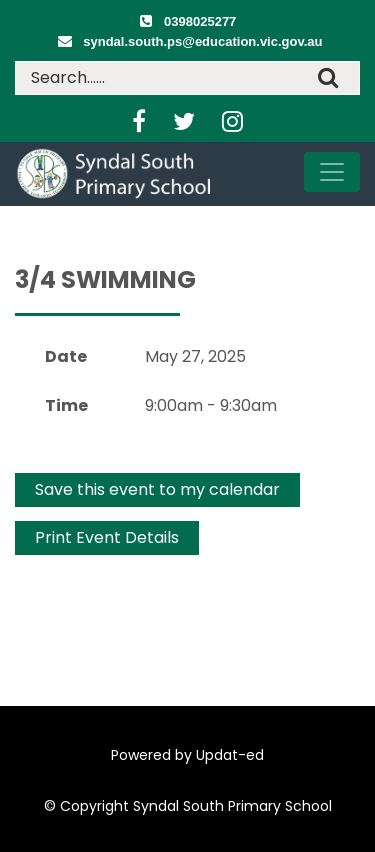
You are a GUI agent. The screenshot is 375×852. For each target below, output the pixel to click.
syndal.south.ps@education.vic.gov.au (202, 41)
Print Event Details (107, 537)
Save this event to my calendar (157, 489)
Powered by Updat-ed (187, 755)
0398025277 (200, 21)
